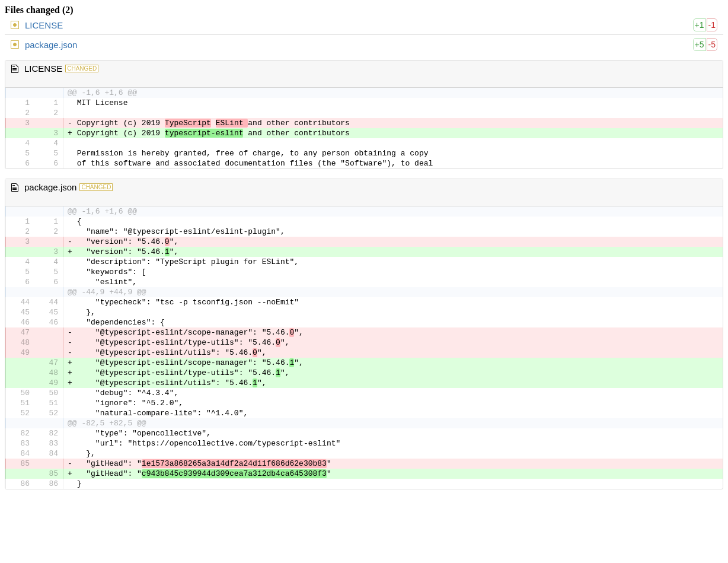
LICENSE (44, 25)
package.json (51, 45)
